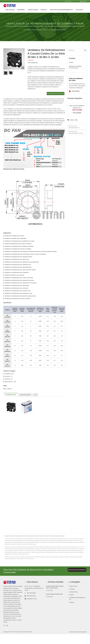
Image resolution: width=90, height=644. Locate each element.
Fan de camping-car (22, 557)
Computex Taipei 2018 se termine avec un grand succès (55, 587)
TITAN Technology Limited (17, 632)
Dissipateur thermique (9, 559)
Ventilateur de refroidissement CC (74, 127)
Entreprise (21, 10)
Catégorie (29, 30)
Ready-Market (84, 632)
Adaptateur (66, 557)
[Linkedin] (7, 626)
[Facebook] (4, 626)
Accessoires (47, 557)
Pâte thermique (53, 557)
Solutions (80, 10)
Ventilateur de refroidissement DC (59, 30)
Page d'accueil (10, 10)
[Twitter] (6, 626)
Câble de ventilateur (60, 557)
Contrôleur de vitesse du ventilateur (76, 557)
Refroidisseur (37, 557)
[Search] (73, 1)
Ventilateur (42, 557)
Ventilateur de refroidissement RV (62, 10)
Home (25, 30)
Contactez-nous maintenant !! (77, 570)
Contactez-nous (33, 10)
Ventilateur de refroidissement (43, 30)
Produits (44, 10)
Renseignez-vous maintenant (56, 93)
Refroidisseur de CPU (30, 557)
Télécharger (74, 91)
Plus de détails (77, 113)
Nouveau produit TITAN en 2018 (54, 594)
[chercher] (66, 1)
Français (84, 1)
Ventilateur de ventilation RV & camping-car (75, 67)
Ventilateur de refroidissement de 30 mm (76, 132)
